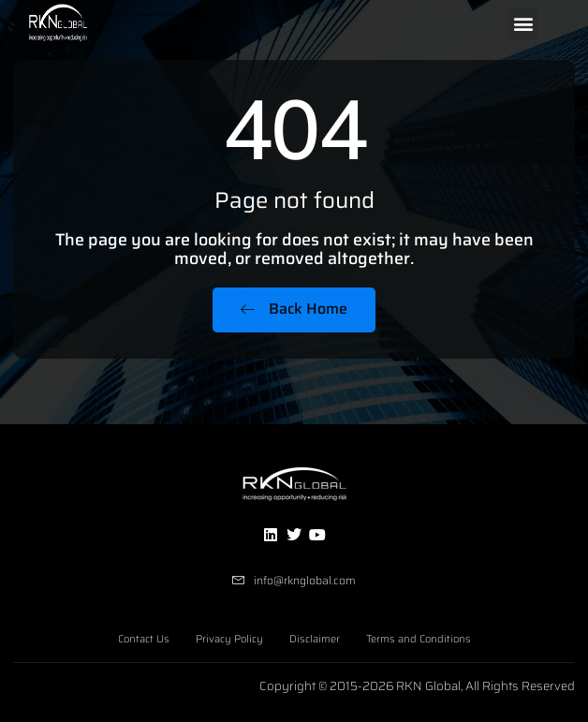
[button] (523, 24)
